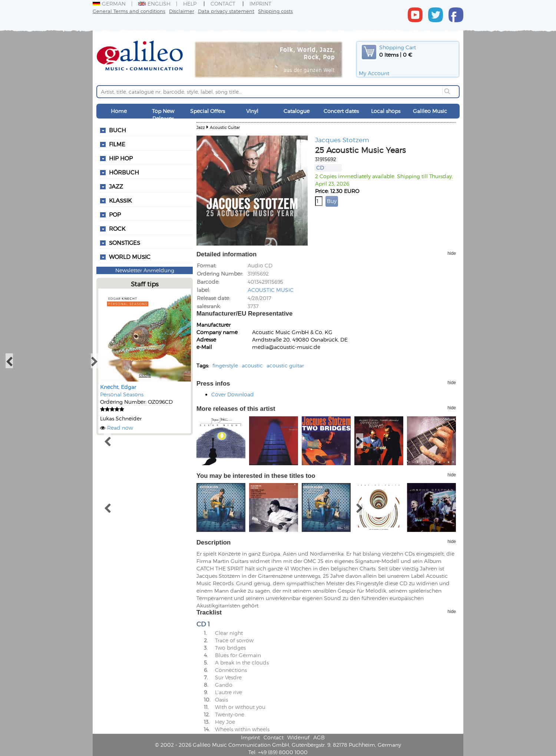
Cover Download (233, 394)
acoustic (252, 365)
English (154, 4)
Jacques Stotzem (342, 140)
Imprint (260, 4)
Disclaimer (182, 11)
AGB (319, 737)
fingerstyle (225, 365)
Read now (120, 428)
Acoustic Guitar (225, 127)
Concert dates (341, 111)
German (109, 4)
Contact (223, 4)
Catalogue (297, 111)
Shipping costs (275, 11)
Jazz (201, 127)
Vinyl (252, 111)
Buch (118, 130)
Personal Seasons (122, 394)
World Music (130, 257)
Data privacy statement (226, 11)
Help (190, 4)
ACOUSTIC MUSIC (271, 290)
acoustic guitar (285, 365)
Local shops (386, 111)
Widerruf (298, 737)
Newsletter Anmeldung (145, 270)
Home (119, 111)
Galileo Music (430, 111)
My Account (374, 73)
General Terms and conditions (129, 11)
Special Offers (208, 111)
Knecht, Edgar (118, 387)
